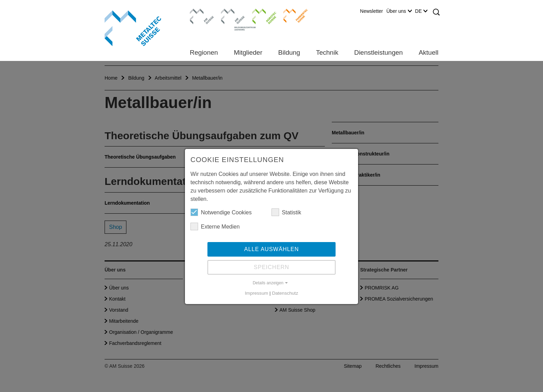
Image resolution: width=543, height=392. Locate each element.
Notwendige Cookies (221, 212)
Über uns (399, 11)
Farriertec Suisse (292, 16)
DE (421, 11)
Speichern (271, 267)
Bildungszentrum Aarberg (233, 16)
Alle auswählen (271, 249)
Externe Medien (215, 226)
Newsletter (372, 11)
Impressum (256, 293)
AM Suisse (200, 12)
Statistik (286, 212)
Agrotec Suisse (259, 16)
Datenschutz (285, 293)
